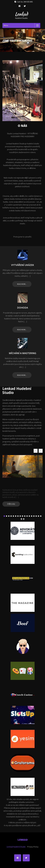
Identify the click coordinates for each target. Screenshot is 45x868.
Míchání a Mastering (23, 353)
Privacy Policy (33, 847)
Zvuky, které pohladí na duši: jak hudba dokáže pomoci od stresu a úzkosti (22, 483)
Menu (6, 25)
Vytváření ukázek (23, 265)
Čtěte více (11, 504)
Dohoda (23, 308)
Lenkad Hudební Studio (16, 847)
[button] (41, 451)
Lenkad (21, 14)
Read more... (22, 284)
